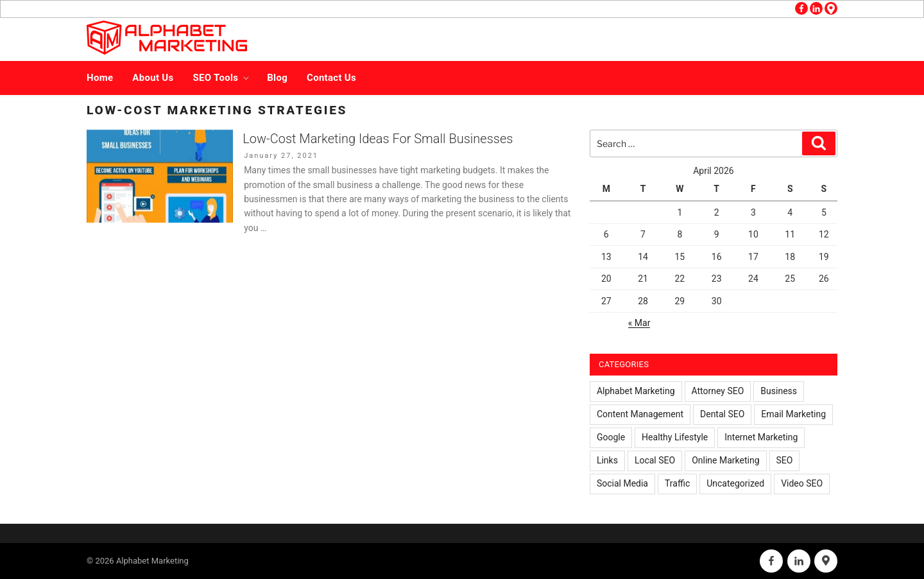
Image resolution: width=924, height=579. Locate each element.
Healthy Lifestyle (675, 437)
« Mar (639, 323)
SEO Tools (222, 78)
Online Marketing (725, 460)
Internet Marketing (761, 437)
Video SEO (802, 483)
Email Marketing (793, 414)
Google (611, 437)
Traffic (677, 483)
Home (100, 78)
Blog (277, 78)
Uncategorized (735, 483)
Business (779, 391)
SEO (785, 460)
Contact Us (331, 78)
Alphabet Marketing (636, 391)
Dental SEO (722, 414)
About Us (153, 78)
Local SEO (655, 460)
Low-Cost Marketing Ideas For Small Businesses (378, 139)
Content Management (640, 414)
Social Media (622, 483)
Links (607, 460)
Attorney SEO (718, 391)
